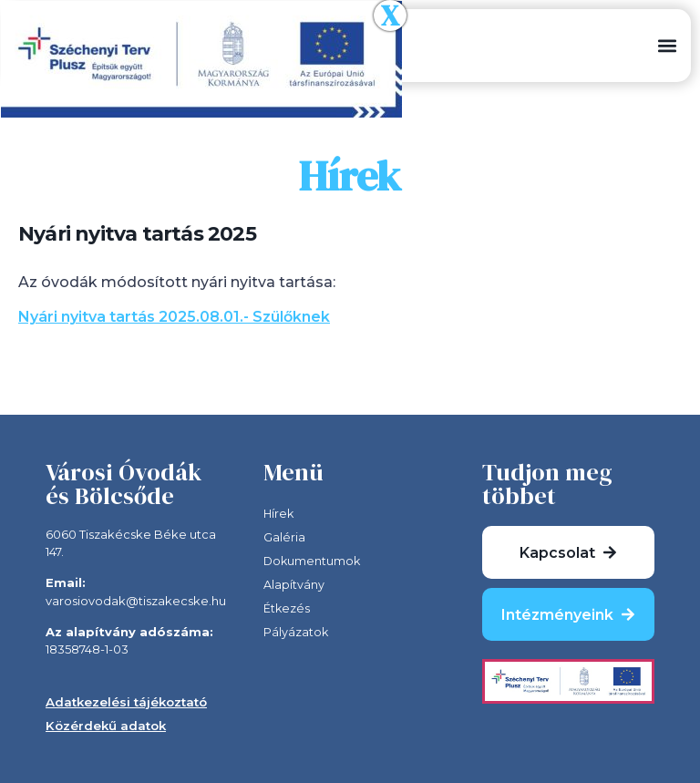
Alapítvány (294, 585)
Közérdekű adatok (105, 726)
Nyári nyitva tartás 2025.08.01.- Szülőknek (174, 317)
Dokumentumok (313, 561)
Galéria (284, 538)
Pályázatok (296, 633)
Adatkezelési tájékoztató (126, 702)
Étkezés (287, 609)
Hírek (279, 514)
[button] (667, 46)
